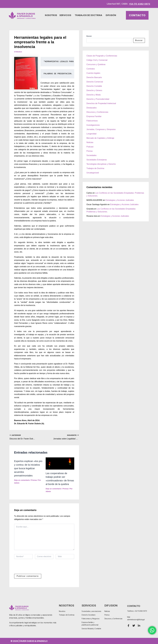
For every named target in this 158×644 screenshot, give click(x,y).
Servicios (66, 15)
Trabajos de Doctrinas (67, 615)
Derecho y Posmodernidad (98, 99)
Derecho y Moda (94, 95)
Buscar (89, 36)
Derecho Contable (94, 86)
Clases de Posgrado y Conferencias (102, 56)
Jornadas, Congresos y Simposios (101, 129)
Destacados (92, 108)
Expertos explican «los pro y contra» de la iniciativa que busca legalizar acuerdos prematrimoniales (28, 468)
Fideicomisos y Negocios (90, 619)
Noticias (90, 142)
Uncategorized (93, 173)
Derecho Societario (88, 615)
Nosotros (51, 15)
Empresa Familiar (94, 116)
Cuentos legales (93, 73)
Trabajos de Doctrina (89, 15)
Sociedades (92, 155)
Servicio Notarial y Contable (91, 629)
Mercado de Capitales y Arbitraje (100, 138)
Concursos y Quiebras (96, 64)
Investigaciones (93, 125)
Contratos (91, 69)
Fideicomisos (92, 121)
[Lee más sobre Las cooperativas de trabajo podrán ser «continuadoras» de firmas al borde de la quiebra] (60, 463)
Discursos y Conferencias (97, 112)
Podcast (90, 147)
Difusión (112, 15)
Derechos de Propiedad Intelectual (101, 103)
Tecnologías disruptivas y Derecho (101, 164)
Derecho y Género (94, 90)
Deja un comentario (22, 480)
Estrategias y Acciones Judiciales (120, 200)
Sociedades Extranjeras (97, 160)
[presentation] (32, 568)
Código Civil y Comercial (97, 60)
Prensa (34, 480)
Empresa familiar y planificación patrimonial (90, 624)
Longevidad (91, 134)
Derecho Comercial (95, 82)
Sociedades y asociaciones (91, 611)
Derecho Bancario (94, 77)
